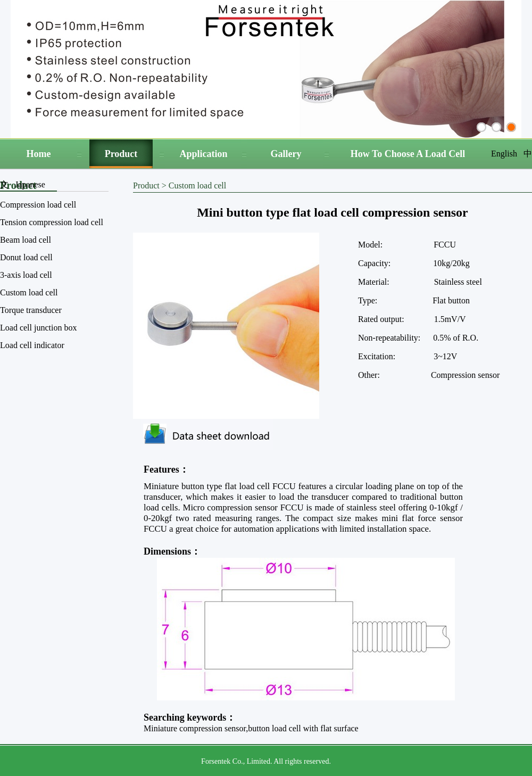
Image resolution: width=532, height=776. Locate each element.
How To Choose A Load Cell (408, 154)
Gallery (286, 154)
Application (203, 154)
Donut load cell (26, 257)
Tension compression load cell (52, 222)
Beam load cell (26, 240)
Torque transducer (31, 310)
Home (39, 154)
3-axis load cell (26, 275)
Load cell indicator (32, 345)
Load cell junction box (38, 328)
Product (121, 154)
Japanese (30, 184)
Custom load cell (29, 292)
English (504, 154)
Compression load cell (38, 205)
